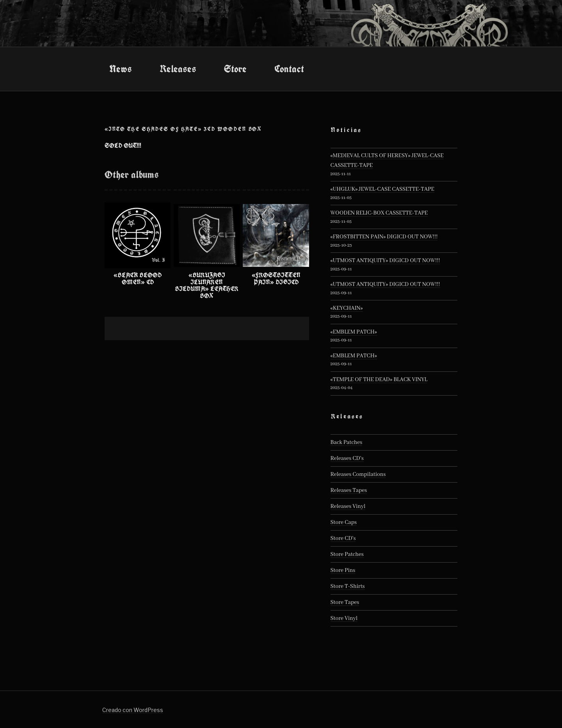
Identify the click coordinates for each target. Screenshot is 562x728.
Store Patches (347, 554)
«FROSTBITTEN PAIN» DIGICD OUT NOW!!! (384, 237)
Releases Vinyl (348, 506)
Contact (289, 69)
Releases (178, 69)
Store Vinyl (344, 618)
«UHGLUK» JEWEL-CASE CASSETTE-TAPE (382, 189)
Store (235, 69)
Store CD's (343, 538)
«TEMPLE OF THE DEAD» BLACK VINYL (379, 380)
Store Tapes (345, 602)
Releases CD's (347, 458)
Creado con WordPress (133, 710)
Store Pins (343, 570)
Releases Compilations (358, 474)
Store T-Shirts (348, 586)
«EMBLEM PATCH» (354, 332)
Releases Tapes (349, 490)
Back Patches (347, 442)
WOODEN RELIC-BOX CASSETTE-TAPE (379, 213)
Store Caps (344, 522)
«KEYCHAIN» (347, 308)
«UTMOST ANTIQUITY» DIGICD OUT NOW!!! (385, 261)
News (121, 69)
